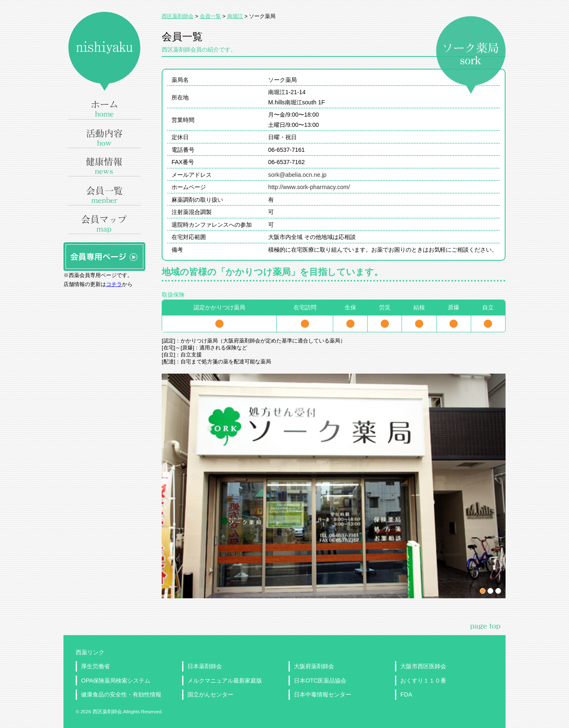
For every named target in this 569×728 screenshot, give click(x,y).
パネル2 (490, 591)
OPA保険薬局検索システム (116, 681)
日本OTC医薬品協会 (320, 681)
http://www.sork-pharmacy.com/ (309, 187)
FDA (406, 694)
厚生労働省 (95, 666)
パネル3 (498, 591)
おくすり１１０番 (423, 681)
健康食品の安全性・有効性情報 (121, 694)
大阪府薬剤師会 (314, 666)
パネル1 (483, 591)
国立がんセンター (210, 694)
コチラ (114, 284)
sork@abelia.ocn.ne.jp (297, 175)
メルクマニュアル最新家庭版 (225, 681)
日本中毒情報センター (323, 694)
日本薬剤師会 (205, 666)
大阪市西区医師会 (423, 666)
